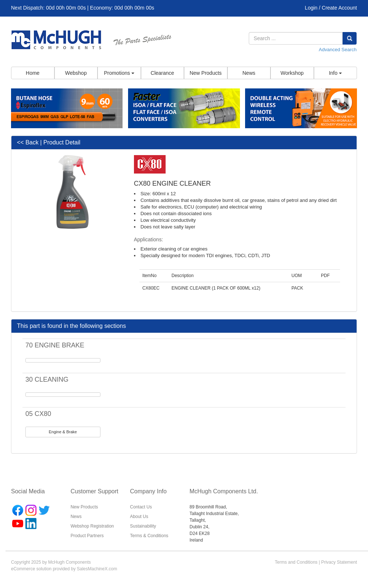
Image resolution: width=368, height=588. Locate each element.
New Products (84, 507)
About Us (139, 517)
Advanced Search (338, 50)
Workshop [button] (292, 73)
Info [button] (335, 73)
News (76, 517)
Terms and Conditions (296, 562)
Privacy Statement (339, 562)
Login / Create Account (331, 8)
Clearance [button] (162, 73)
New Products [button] (206, 73)
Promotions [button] (119, 73)
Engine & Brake (63, 432)
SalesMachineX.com (97, 569)
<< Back (28, 142)
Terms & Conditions (149, 536)
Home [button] (33, 73)
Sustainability (143, 526)
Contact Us (141, 507)
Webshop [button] (76, 73)
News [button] (249, 73)
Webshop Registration (92, 526)
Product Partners (87, 536)
